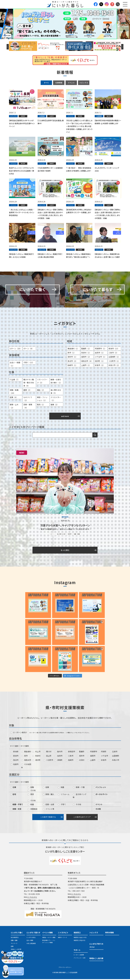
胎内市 (58, 752)
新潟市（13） (114, 349)
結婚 (31, 805)
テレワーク (14, 944)
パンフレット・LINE (80, 959)
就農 (61, 788)
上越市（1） (86, 366)
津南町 (58, 761)
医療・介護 (79, 788)
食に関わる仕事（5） (56, 392)
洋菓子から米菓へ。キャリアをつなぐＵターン (65, 526)
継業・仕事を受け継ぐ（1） (56, 382)
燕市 (25, 757)
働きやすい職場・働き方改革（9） (29, 383)
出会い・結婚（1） (15, 365)
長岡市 (91, 757)
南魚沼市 (26, 761)
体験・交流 (16, 810)
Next (119, 24)
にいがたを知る (31, 938)
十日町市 (48, 761)
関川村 (47, 752)
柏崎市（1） (72, 366)
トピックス (84, 83)
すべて (46, 83)
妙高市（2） (100, 366)
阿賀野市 (92, 752)
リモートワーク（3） (42, 382)
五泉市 (113, 752)
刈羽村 (80, 761)
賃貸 (31, 795)
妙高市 (102, 761)
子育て (62, 805)
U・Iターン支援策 (79, 956)
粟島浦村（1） (73, 349)
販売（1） (41, 405)
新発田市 (70, 752)
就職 (31, 788)
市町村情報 (109, 933)
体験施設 (32, 810)
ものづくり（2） (28, 400)
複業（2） (55, 405)
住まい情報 (30, 941)
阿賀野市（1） (101, 349)
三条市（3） (113, 354)
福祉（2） (41, 391)
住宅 (13, 795)
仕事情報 (59, 83)
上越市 (91, 761)
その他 (32, 791)
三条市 (69, 757)
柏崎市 (69, 761)
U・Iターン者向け (19, 733)
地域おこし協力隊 (16, 950)
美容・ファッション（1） (42, 400)
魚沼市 (14, 761)
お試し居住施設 (31, 944)
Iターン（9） (28, 349)
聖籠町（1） (86, 349)
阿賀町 (102, 752)
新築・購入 (48, 795)
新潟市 (70, 535)
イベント (71, 83)
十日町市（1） (114, 362)
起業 (46, 788)
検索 (95, 436)
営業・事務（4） (28, 407)
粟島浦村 (26, 752)
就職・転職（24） (14, 392)
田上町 (47, 757)
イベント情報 (47, 933)
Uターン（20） (16, 349)
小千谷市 (103, 757)
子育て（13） (29, 363)
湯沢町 (36, 761)
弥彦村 (36, 757)
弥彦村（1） (86, 354)
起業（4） (14, 398)
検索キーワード (63, 938)
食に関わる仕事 (61, 535)
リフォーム (64, 795)
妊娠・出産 (48, 805)
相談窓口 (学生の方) (79, 941)
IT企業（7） (15, 380)
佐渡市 (14, 765)
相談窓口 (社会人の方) (80, 938)
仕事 (13, 788)
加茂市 (58, 757)
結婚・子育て (17, 805)
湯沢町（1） (100, 362)
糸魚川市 (114, 761)
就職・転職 (77, 535)
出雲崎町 (114, 757)
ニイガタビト (63, 933)
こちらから (33, 898)
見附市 (80, 757)
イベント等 (48, 810)
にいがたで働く (17, 933)
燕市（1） (72, 354)
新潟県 (14, 752)
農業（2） (27, 391)
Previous (11, 24)
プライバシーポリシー (65, 968)
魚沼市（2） (72, 362)
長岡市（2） (86, 358)
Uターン (53, 535)
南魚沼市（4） (87, 362)
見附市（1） (72, 358)
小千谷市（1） (101, 358)
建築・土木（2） (14, 407)
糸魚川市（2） (114, 366)
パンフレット (100, 788)
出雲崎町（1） (114, 358)
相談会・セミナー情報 (49, 938)
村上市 (36, 752)
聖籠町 (80, 752)
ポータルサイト (101, 795)
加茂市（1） (100, 354)
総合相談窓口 (15, 938)
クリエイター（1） (56, 400)
